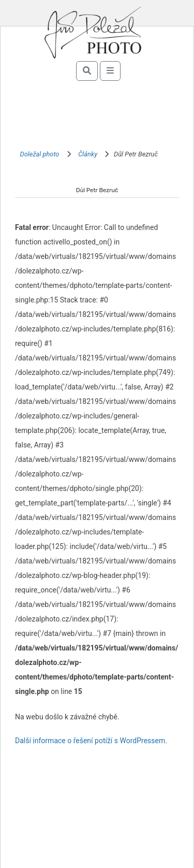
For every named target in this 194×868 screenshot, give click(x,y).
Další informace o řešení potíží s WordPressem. (91, 741)
